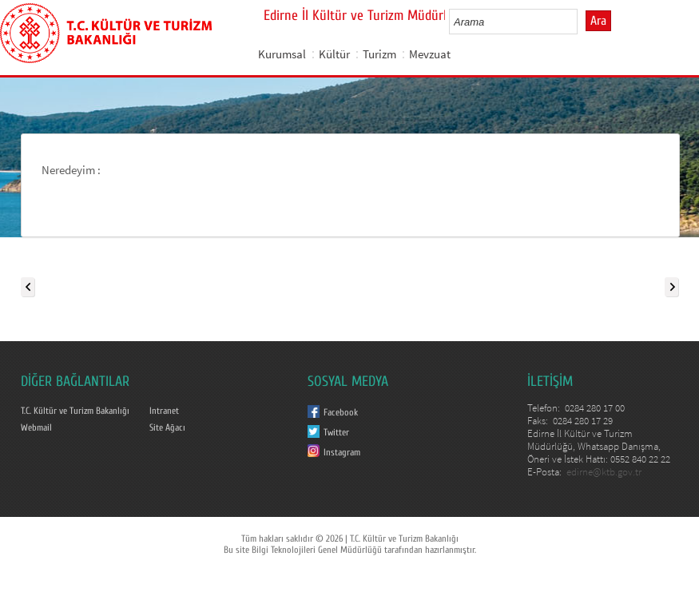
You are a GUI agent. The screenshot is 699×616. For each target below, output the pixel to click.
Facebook (341, 412)
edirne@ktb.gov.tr (604, 472)
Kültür (334, 54)
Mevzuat (430, 54)
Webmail (36, 427)
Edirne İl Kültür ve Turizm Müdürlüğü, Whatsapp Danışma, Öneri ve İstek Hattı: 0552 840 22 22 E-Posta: (599, 453)
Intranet (164, 411)
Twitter (336, 432)
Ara (598, 21)
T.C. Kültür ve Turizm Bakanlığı (75, 411)
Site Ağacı (167, 427)
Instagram (342, 452)
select (582, 22)
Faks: (539, 421)
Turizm (379, 54)
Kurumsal (282, 54)
